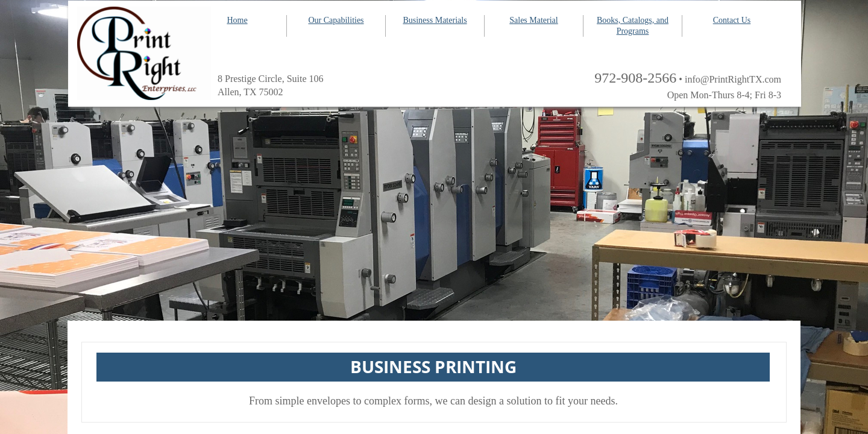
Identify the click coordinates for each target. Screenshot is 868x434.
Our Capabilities (336, 20)
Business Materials (435, 20)
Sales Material (533, 20)
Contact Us (732, 20)
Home (237, 20)
